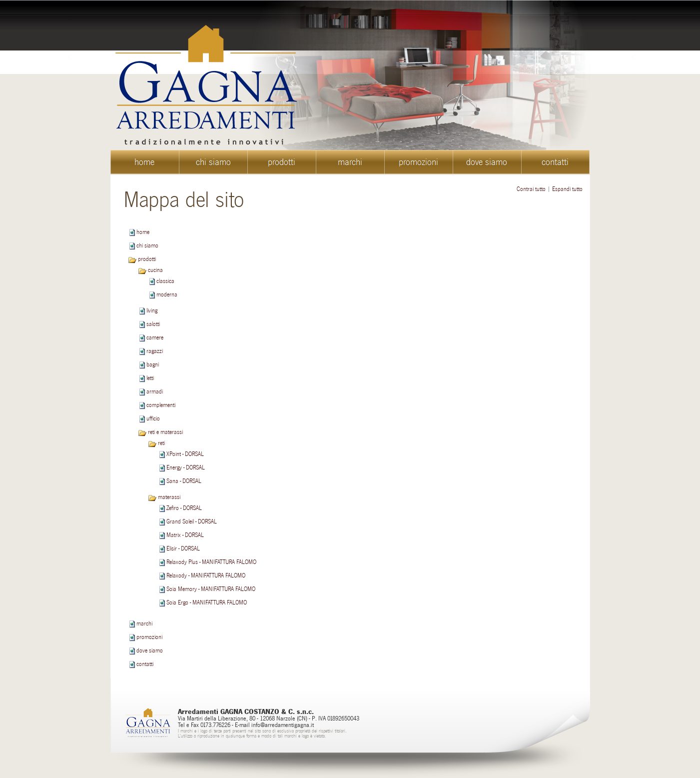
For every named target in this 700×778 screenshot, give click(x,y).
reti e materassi (160, 432)
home (143, 232)
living (152, 310)
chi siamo (147, 245)
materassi (164, 497)
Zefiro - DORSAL (184, 508)
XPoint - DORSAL (185, 454)
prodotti (142, 259)
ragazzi (155, 351)
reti (156, 443)
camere (155, 337)
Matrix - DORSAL (185, 535)
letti (150, 378)
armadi (155, 391)
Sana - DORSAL (184, 481)
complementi (161, 405)
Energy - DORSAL (186, 467)
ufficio (153, 418)
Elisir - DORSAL (183, 548)
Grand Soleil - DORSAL (192, 521)
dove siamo (150, 650)
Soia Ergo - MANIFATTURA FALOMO (207, 602)
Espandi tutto (567, 189)
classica (165, 281)
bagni (153, 364)
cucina (150, 270)
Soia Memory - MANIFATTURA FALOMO (211, 589)
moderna (167, 294)
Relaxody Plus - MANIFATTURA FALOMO (211, 562)
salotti (153, 324)
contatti (145, 664)
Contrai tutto (531, 189)
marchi (144, 623)
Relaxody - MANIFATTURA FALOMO (206, 575)
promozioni (149, 637)
